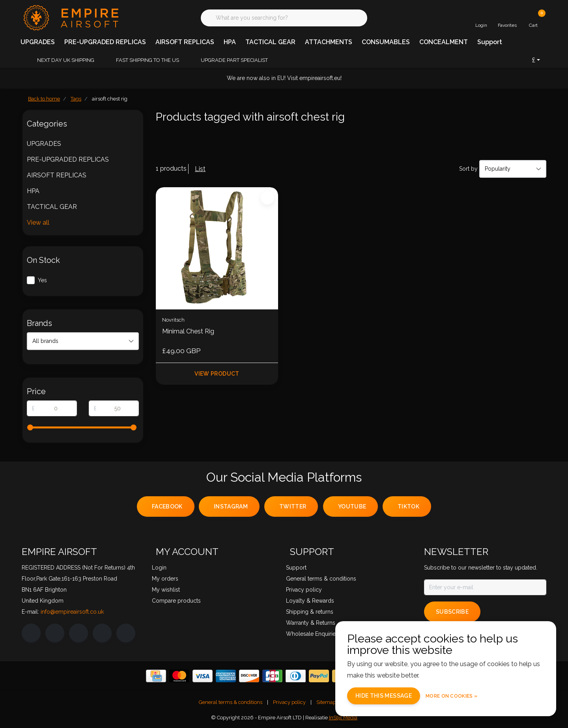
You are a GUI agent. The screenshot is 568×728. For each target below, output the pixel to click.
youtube (352, 506)
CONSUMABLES (386, 42)
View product (217, 374)
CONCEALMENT (444, 42)
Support (490, 42)
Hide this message (384, 696)
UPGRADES (38, 42)
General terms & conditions (231, 702)
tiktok (408, 506)
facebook (167, 506)
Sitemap (326, 702)
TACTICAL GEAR (270, 42)
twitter (293, 506)
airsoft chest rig (110, 99)
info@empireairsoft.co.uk (72, 612)
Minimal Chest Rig (188, 331)
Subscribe (452, 612)
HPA (230, 42)
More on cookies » (451, 696)
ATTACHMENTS (329, 42)
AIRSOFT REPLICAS (185, 42)
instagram (231, 506)
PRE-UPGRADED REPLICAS (105, 42)
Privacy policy (289, 702)
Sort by (468, 169)
